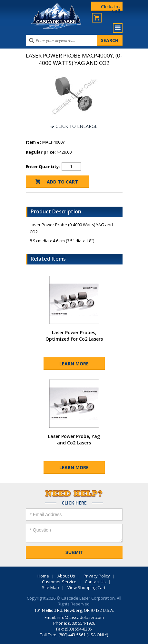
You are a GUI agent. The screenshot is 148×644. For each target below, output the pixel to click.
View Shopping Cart (86, 587)
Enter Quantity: (43, 166)
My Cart (97, 18)
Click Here (74, 503)
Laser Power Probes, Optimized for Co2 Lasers (74, 336)
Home (43, 576)
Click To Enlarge (76, 126)
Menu (118, 28)
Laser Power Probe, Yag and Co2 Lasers (74, 439)
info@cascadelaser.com (80, 617)
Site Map (50, 587)
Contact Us (95, 582)
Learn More (74, 364)
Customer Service (59, 582)
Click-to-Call (111, 7)
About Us (66, 576)
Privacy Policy (97, 576)
